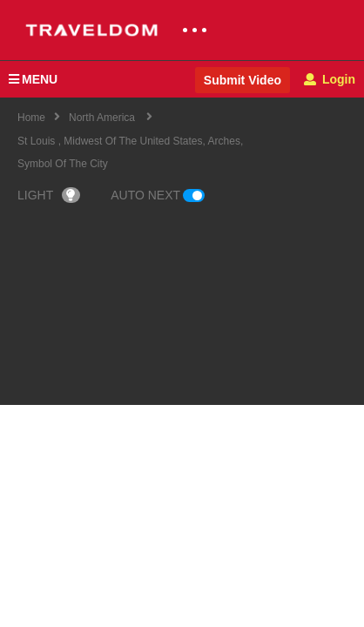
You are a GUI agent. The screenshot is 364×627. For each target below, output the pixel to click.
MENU (33, 79)
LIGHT (49, 195)
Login (330, 79)
